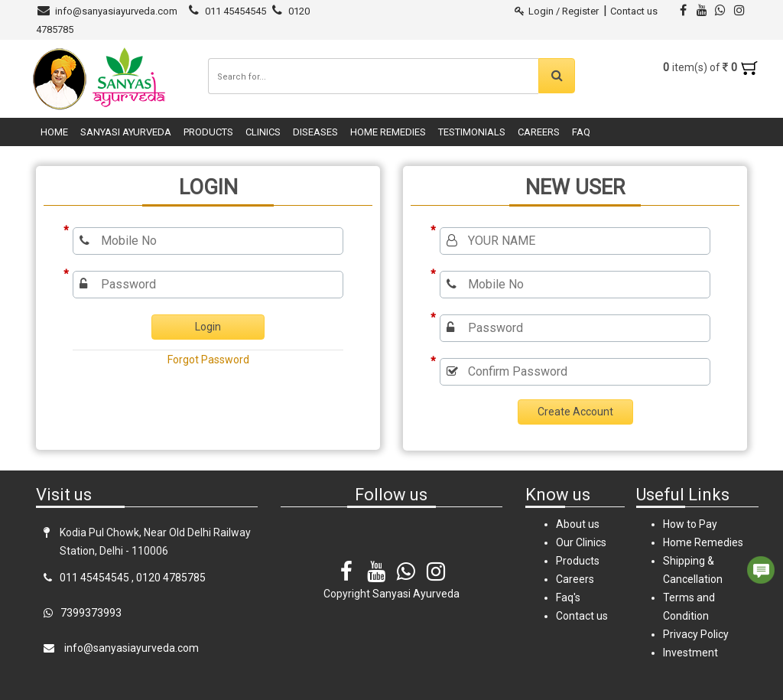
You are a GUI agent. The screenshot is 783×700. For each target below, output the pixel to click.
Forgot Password (208, 360)
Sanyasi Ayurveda (126, 132)
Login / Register (557, 11)
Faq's (568, 597)
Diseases (315, 132)
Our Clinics (581, 542)
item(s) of (711, 67)
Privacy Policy (696, 634)
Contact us (634, 11)
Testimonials (472, 132)
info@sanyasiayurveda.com (116, 11)
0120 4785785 (171, 578)
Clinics (263, 132)
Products (208, 132)
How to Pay (690, 524)
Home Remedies (388, 132)
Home (54, 132)
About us (578, 524)
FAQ (581, 132)
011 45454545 (236, 11)
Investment (690, 653)
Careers (539, 132)
